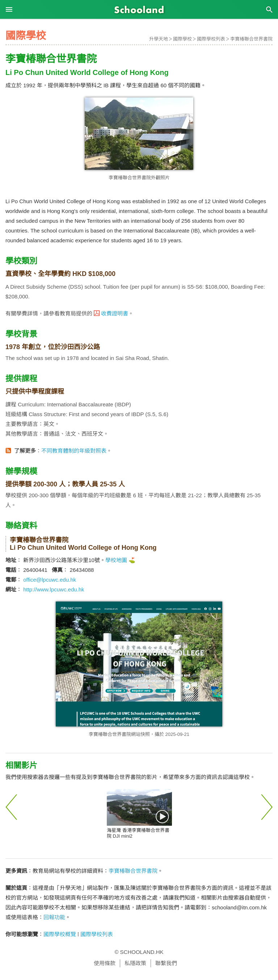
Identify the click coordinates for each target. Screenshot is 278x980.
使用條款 (105, 963)
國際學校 (182, 39)
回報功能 (54, 917)
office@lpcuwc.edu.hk (50, 580)
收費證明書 (115, 313)
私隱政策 (135, 963)
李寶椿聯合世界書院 (251, 39)
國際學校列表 (211, 39)
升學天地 (159, 39)
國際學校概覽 (60, 934)
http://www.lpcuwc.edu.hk (54, 589)
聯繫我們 (166, 963)
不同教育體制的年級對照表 (74, 451)
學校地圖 (116, 560)
